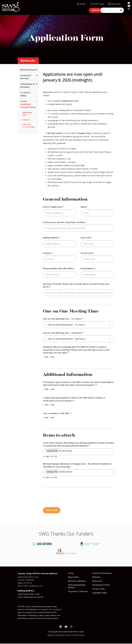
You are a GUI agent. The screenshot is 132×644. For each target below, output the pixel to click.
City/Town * (86, 238)
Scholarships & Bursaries (28, 85)
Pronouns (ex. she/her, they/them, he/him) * (65, 222)
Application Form (27, 114)
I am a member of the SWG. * (57, 413)
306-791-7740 (23, 586)
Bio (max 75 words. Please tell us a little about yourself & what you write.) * (76, 285)
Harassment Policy (101, 585)
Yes (51, 357)
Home (71, 574)
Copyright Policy (100, 593)
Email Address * (88, 268)
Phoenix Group (79, 635)
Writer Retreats (28, 70)
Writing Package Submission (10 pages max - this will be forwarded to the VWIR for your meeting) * (77, 465)
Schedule (26, 120)
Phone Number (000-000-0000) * (59, 268)
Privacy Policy (99, 589)
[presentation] (63, 497)
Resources (97, 581)
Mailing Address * (52, 238)
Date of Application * (53, 207)
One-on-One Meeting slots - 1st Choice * (63, 319)
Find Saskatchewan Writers (77, 586)
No (45, 357)
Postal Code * (87, 253)
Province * (48, 253)
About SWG (73, 577)
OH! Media (60, 635)
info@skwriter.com (37, 586)
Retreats (96, 577)
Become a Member (77, 581)
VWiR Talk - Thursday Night (29, 126)
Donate (79, 4)
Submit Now (52, 510)
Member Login (96, 4)
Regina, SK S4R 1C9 (25, 583)
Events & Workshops (102, 574)
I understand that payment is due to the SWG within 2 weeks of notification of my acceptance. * (74, 399)
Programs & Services (78, 592)
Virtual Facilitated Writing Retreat (28, 104)
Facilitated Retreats (26, 77)
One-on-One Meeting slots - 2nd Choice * (63, 333)
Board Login (115, 4)
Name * (84, 207)
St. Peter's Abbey (25, 94)
